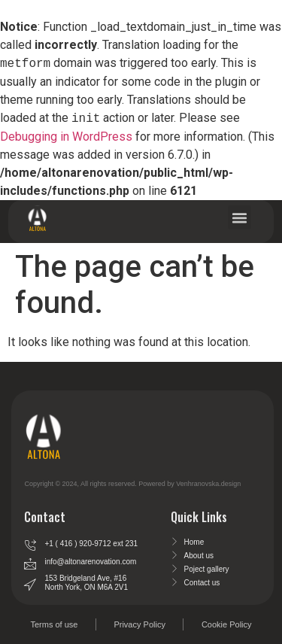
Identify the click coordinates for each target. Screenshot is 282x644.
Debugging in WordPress (66, 137)
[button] (240, 217)
